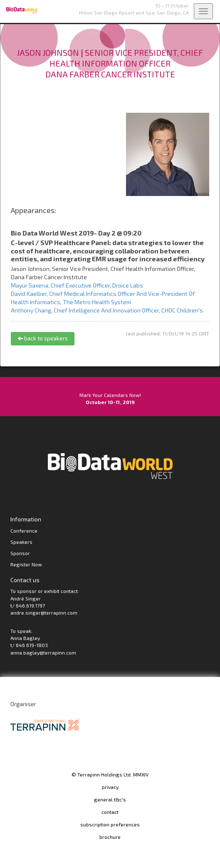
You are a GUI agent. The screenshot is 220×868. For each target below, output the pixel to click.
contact (110, 812)
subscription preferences (110, 824)
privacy (110, 787)
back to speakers (43, 338)
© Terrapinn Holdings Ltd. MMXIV (110, 774)
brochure (110, 837)
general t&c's (110, 799)
